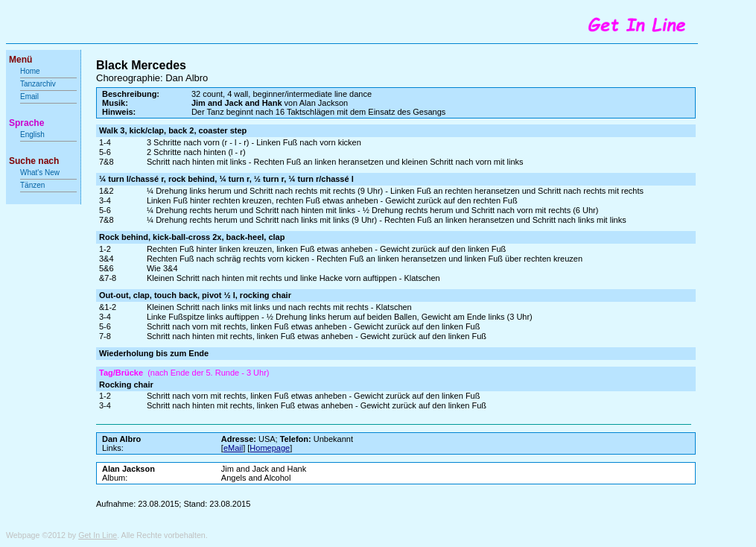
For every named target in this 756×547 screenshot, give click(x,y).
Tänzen (32, 185)
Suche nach (34, 161)
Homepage (270, 448)
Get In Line (98, 535)
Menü (20, 60)
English (32, 135)
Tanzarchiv (38, 84)
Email (29, 97)
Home (30, 71)
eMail (233, 448)
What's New (41, 173)
